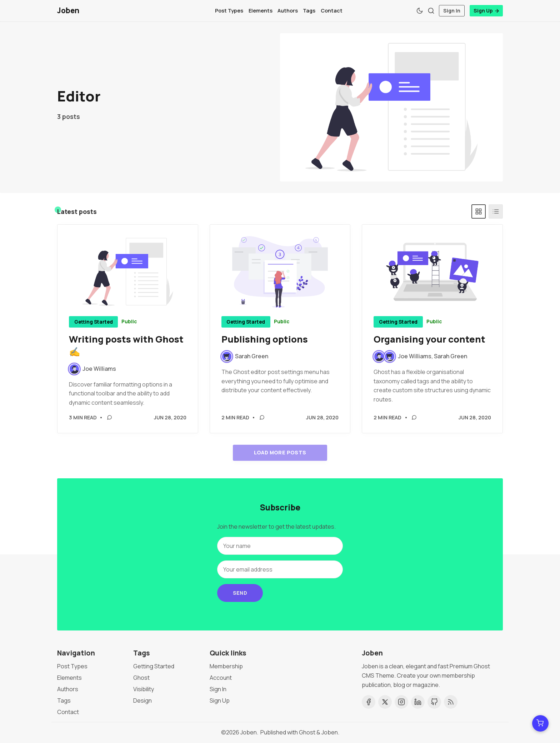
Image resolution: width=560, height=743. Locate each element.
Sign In (452, 11)
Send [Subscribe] (240, 593)
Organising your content (429, 340)
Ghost (141, 678)
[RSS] (451, 702)
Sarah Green (451, 356)
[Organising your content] (432, 272)
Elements (261, 11)
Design (142, 700)
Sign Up (487, 11)
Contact (332, 11)
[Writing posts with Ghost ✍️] (128, 272)
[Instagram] (401, 702)
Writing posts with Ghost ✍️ (126, 346)
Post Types (229, 11)
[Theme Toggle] (420, 11)
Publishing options (265, 340)
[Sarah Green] (245, 357)
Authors (288, 11)
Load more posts (280, 453)
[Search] (431, 11)
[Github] (434, 702)
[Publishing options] (280, 272)
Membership (226, 666)
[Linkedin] (418, 702)
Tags (309, 11)
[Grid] (479, 212)
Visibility (144, 689)
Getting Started (94, 322)
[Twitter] (385, 702)
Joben (249, 732)
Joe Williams (415, 356)
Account (221, 678)
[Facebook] (369, 702)
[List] (496, 212)
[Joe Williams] (92, 369)
